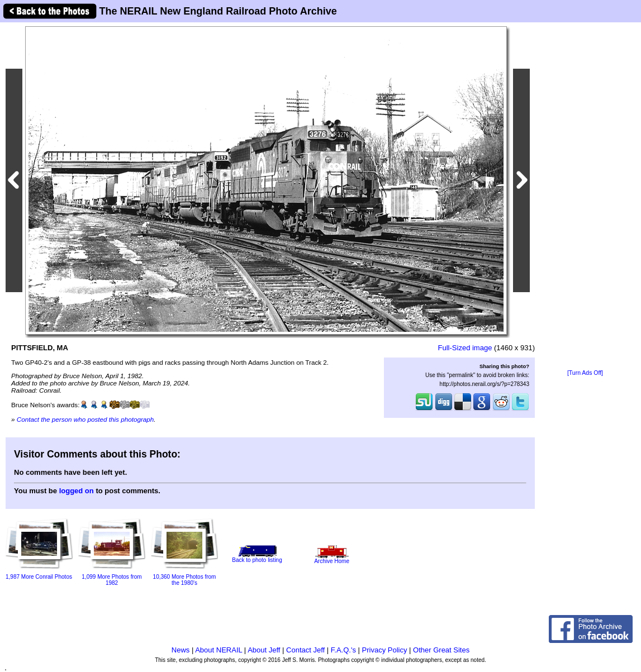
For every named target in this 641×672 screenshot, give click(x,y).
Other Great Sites (441, 650)
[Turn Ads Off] (585, 373)
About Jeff (264, 650)
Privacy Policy (385, 650)
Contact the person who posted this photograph (86, 419)
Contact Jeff (305, 650)
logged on (77, 491)
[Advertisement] (585, 197)
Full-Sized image (465, 348)
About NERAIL (219, 650)
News (181, 650)
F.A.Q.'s (343, 650)
